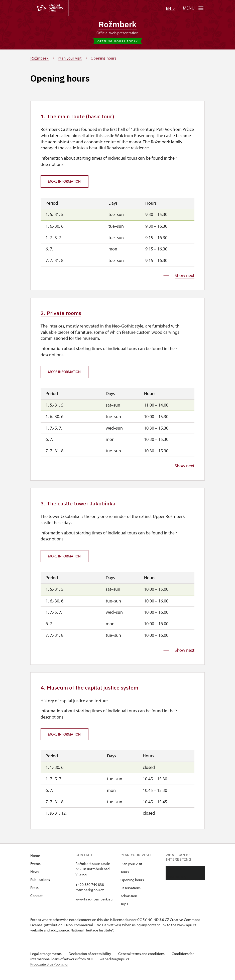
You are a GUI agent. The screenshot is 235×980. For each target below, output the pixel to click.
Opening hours (132, 884)
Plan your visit (131, 868)
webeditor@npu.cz (116, 963)
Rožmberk (118, 25)
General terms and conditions (145, 958)
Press (34, 892)
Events (35, 868)
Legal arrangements (46, 958)
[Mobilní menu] (193, 8)
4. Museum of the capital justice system (96, 691)
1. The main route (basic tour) (82, 118)
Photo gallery (176, 881)
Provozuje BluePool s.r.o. (49, 968)
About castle (175, 873)
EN (170, 8)
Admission (129, 900)
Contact (36, 900)
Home (35, 860)
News (35, 876)
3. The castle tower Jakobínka (82, 506)
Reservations (131, 892)
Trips (124, 908)
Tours (125, 876)
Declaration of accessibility (92, 958)
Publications (40, 884)
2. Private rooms (64, 315)
